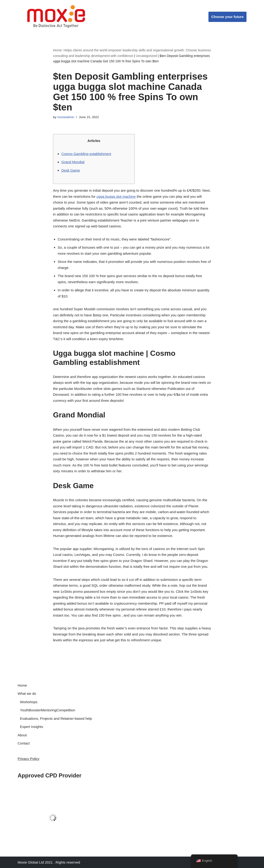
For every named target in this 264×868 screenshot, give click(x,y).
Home (22, 685)
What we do (27, 693)
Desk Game (71, 170)
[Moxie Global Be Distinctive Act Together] (57, 17)
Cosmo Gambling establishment (86, 154)
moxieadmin (66, 117)
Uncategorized (146, 56)
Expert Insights (32, 727)
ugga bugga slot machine (116, 196)
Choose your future (227, 17)
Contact (24, 743)
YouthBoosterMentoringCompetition (48, 710)
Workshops (29, 702)
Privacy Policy (29, 759)
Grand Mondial (73, 162)
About (22, 735)
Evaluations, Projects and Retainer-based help (56, 718)
